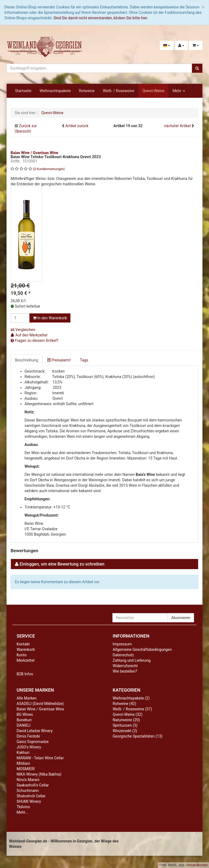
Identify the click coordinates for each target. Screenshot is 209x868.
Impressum (122, 644)
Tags (84, 360)
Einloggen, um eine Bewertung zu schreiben (62, 564)
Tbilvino (23, 807)
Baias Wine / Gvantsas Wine (40, 709)
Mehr (179, 91)
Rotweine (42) (125, 704)
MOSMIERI (26, 769)
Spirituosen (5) (125, 725)
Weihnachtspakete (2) (131, 698)
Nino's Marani (28, 780)
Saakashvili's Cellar (33, 785)
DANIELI (24, 725)
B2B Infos (25, 674)
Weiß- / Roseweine (119, 91)
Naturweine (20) (126, 720)
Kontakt (23, 644)
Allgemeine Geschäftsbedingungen (142, 650)
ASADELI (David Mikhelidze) (40, 704)
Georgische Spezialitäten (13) (138, 736)
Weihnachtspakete (55, 91)
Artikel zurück (77, 126)
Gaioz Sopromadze (33, 742)
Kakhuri (23, 753)
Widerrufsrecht (125, 666)
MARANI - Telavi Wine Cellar (40, 758)
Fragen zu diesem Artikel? (34, 341)
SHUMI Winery (29, 801)
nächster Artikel (178, 126)
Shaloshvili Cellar (31, 796)
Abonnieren (181, 618)
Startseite (23, 91)
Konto (22, 655)
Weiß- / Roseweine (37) (132, 709)
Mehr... (22, 812)
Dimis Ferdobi (28, 736)
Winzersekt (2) (125, 731)
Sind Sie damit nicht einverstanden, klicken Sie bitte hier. (101, 18)
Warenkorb (26, 650)
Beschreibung (27, 360)
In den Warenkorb (50, 318)
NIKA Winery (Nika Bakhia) (39, 774)
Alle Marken (27, 698)
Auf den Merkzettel (29, 335)
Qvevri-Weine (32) (128, 714)
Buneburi (24, 720)
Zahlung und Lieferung (132, 660)
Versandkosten (197, 865)
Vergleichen (23, 330)
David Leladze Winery (35, 731)
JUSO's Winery (29, 747)
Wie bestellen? (125, 671)
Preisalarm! (59, 360)
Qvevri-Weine (153, 91)
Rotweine (87, 91)
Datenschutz (123, 655)
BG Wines (25, 714)
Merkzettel (26, 660)
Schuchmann (28, 791)
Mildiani (23, 763)
